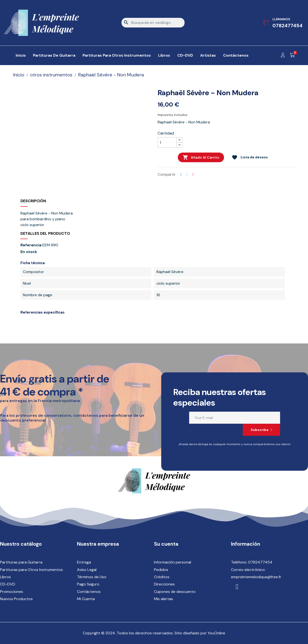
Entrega (84, 562)
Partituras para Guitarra (21, 562)
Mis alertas (164, 599)
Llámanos (281, 19)
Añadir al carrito (201, 157)
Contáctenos (89, 592)
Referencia (31, 245)
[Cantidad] (167, 142)
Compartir (181, 174)
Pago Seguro (88, 584)
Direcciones (164, 584)
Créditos (162, 577)
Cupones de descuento (175, 592)
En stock (29, 252)
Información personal (173, 562)
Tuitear (187, 174)
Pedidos (161, 570)
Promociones (12, 592)
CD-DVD (8, 584)
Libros (5, 577)
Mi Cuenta (86, 599)
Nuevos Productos (16, 599)
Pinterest (193, 174)
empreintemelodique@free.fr (256, 577)
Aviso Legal (87, 570)
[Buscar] (153, 23)
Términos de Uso (92, 577)
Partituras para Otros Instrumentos (31, 570)
